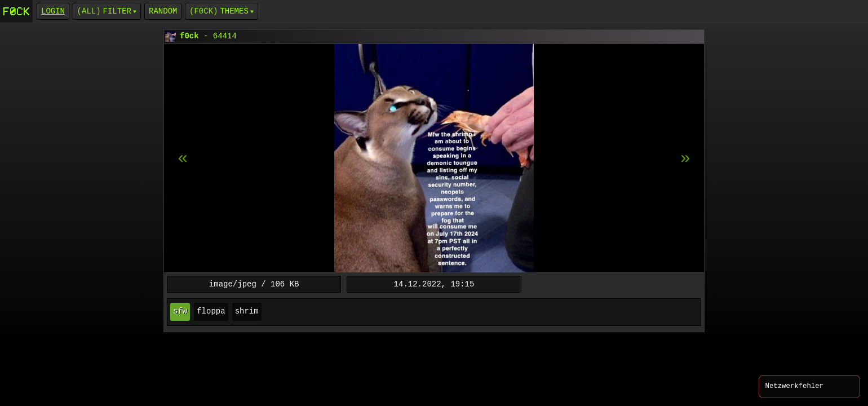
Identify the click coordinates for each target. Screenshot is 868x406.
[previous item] (685, 158)
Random (163, 11)
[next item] (183, 158)
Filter (117, 11)
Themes (234, 11)
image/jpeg (233, 284)
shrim (247, 312)
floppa (211, 312)
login (53, 11)
